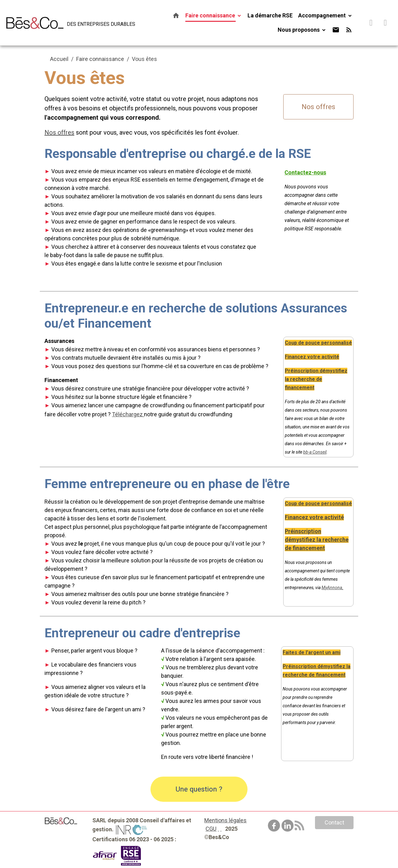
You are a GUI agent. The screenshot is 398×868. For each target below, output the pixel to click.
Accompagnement (323, 15)
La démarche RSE (270, 15)
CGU (211, 829)
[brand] (63, 23)
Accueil (59, 59)
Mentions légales (225, 820)
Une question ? (199, 789)
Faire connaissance (211, 15)
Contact (334, 822)
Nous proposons (299, 30)
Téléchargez (127, 414)
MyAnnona (332, 588)
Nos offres (318, 107)
